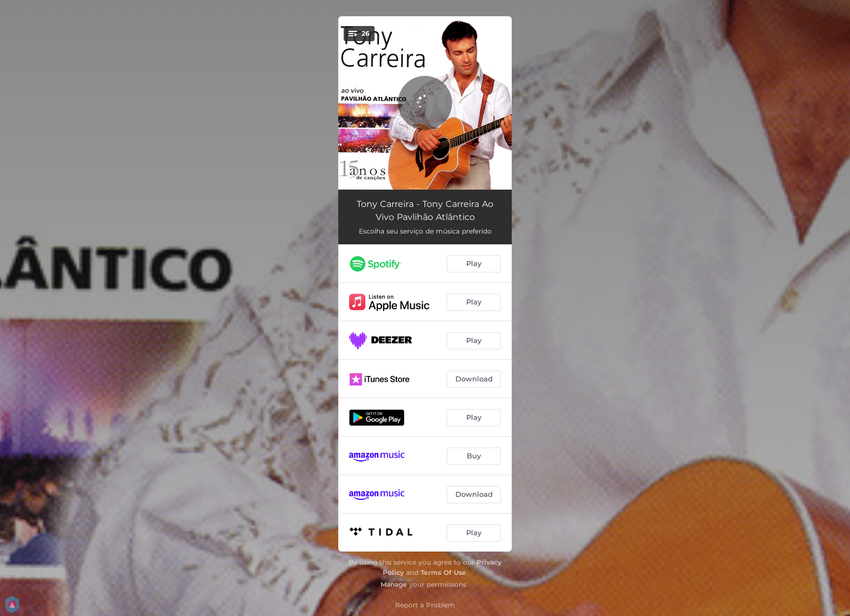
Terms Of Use (443, 572)
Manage (394, 584)
